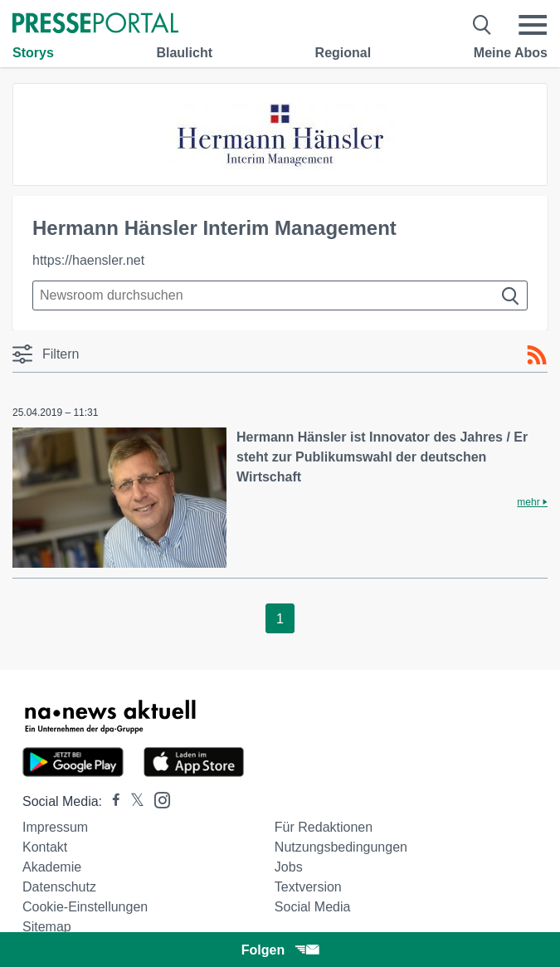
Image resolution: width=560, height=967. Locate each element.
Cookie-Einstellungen (85, 907)
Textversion (308, 887)
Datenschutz (59, 887)
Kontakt (45, 847)
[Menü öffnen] (533, 25)
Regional (343, 53)
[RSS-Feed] (537, 355)
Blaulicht (184, 53)
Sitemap (47, 927)
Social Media (313, 907)
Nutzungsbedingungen (341, 847)
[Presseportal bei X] (132, 801)
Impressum (55, 827)
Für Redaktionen (324, 827)
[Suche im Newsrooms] (280, 295)
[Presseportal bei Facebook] (111, 801)
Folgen (280, 950)
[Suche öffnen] (482, 25)
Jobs (289, 867)
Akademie (52, 867)
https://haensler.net (88, 260)
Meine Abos (511, 53)
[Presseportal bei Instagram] (157, 799)
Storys (33, 53)
